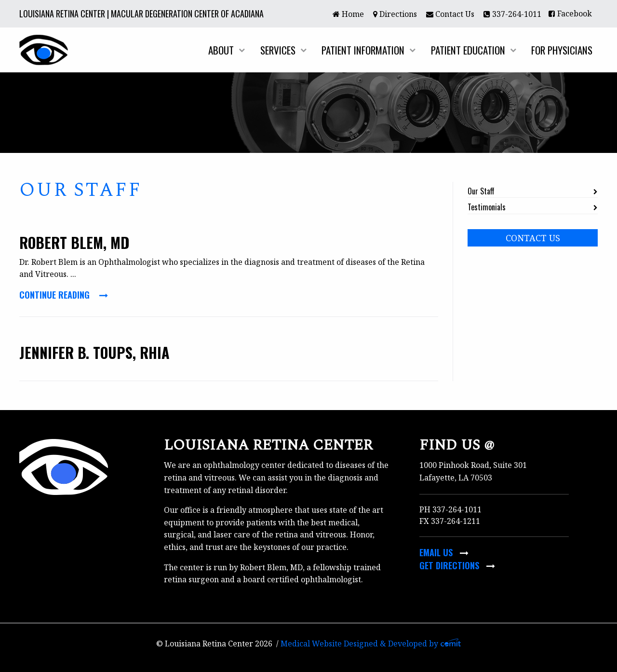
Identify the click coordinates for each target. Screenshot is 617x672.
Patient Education (468, 50)
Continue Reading (64, 295)
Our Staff (481, 191)
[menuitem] (348, 14)
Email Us (444, 552)
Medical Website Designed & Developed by (371, 644)
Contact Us (450, 14)
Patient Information (363, 50)
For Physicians (562, 50)
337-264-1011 (512, 14)
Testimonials (487, 207)
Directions (395, 14)
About (221, 50)
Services (278, 50)
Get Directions (457, 565)
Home (348, 14)
